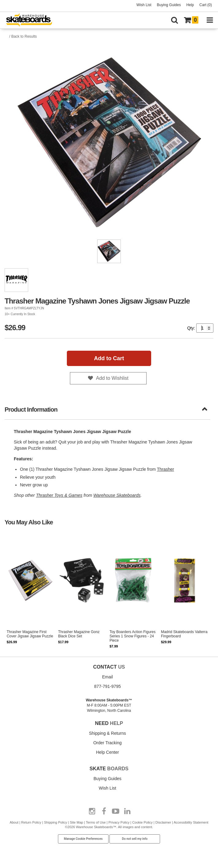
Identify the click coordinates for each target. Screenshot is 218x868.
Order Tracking (107, 743)
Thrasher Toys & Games (59, 495)
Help (190, 5)
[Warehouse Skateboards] (32, 20)
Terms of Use (96, 822)
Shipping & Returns (107, 733)
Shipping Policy (56, 822)
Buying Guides (169, 5)
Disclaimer (163, 822)
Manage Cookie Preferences (83, 839)
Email (107, 677)
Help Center (107, 752)
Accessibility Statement (191, 822)
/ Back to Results (23, 36)
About (14, 822)
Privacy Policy (119, 822)
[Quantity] (205, 328)
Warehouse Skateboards (117, 495)
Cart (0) (206, 5)
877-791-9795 (107, 686)
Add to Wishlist (112, 378)
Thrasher (166, 469)
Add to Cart (109, 358)
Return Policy (31, 822)
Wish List (144, 5)
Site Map (76, 822)
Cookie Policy (142, 822)
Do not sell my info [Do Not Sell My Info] (135, 839)
